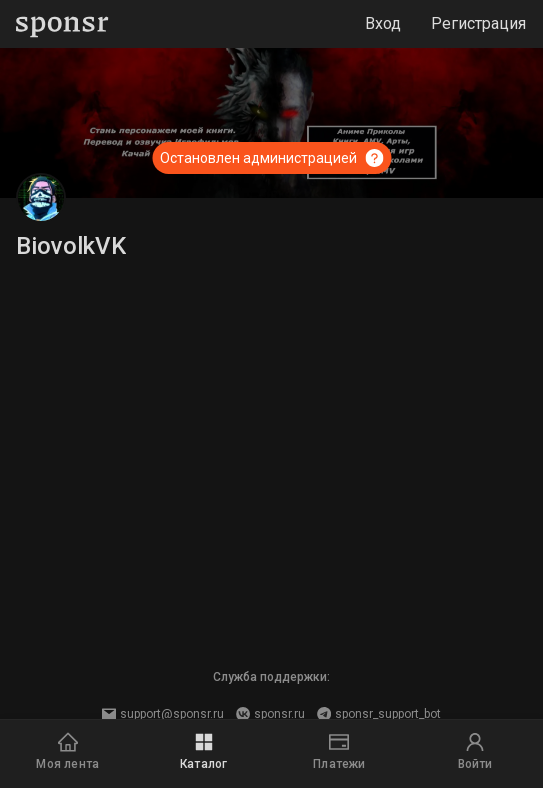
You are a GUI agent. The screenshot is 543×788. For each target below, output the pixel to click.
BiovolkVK (71, 246)
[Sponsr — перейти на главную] (62, 24)
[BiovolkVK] (41, 198)
